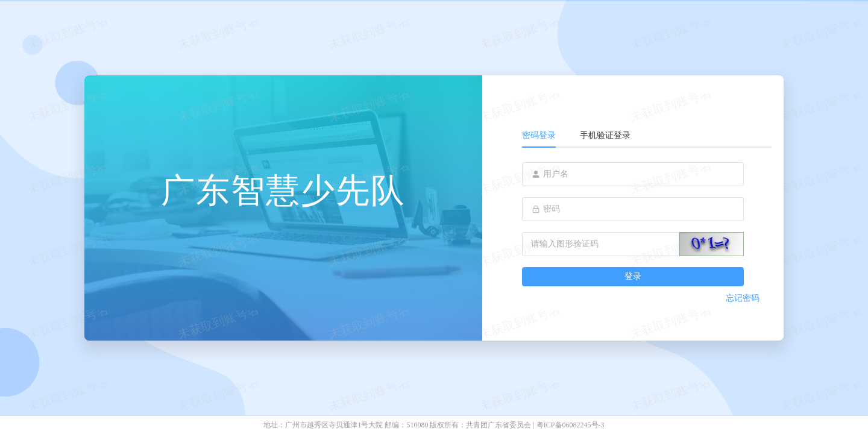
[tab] (545, 136)
